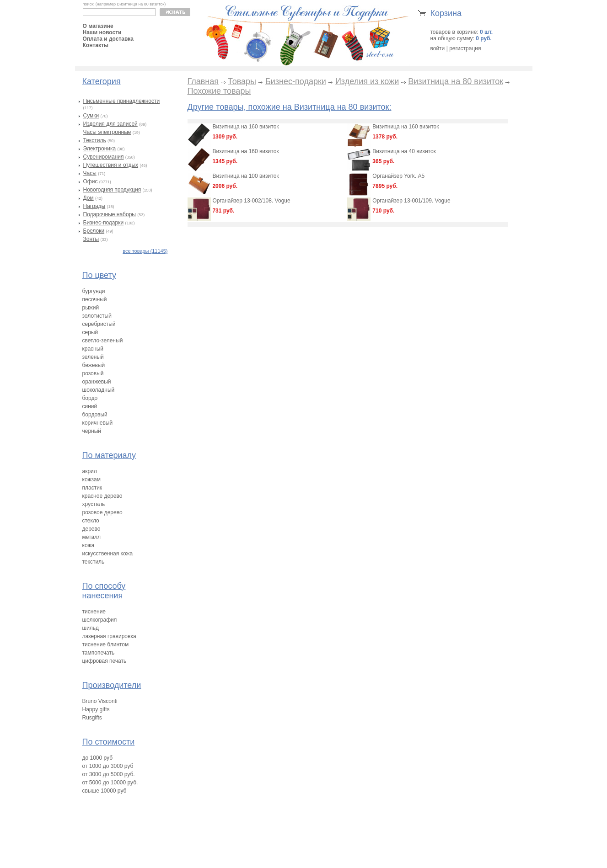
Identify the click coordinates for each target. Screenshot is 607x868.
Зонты (91, 239)
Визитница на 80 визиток (456, 81)
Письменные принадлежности (122, 101)
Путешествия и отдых (111, 165)
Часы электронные (107, 132)
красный (93, 349)
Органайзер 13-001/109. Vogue (411, 201)
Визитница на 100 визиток (245, 176)
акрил (90, 471)
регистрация (465, 48)
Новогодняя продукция (112, 190)
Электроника (100, 149)
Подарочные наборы (110, 214)
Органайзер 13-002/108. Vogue (251, 201)
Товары (242, 81)
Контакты (96, 45)
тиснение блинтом (106, 644)
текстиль (94, 562)
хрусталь (94, 504)
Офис (91, 181)
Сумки (91, 116)
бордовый (95, 415)
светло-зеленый (103, 341)
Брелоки (94, 231)
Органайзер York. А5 (398, 176)
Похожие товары (219, 91)
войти (438, 48)
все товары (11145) (145, 251)
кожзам (91, 479)
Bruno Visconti (100, 701)
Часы (90, 173)
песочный (95, 299)
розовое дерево (102, 512)
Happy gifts (96, 709)
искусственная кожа (108, 554)
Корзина (446, 13)
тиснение (94, 612)
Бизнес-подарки (104, 223)
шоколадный (99, 390)
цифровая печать (105, 661)
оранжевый (97, 382)
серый (90, 332)
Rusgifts (92, 718)
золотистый (97, 316)
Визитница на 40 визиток (404, 151)
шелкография (100, 620)
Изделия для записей (110, 124)
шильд (91, 628)
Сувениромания (104, 157)
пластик (92, 488)
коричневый (98, 423)
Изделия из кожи (367, 81)
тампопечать (99, 653)
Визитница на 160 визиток (245, 127)
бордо (90, 398)
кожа (89, 545)
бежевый (94, 365)
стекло (91, 521)
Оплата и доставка (108, 39)
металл (92, 537)
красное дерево (102, 496)
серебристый (99, 324)
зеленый (93, 357)
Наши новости (102, 32)
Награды (94, 206)
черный (92, 431)
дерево (91, 529)
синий (90, 406)
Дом (89, 198)
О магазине (98, 26)
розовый (93, 373)
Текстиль (95, 140)
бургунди (94, 291)
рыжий (91, 308)
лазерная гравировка (109, 636)
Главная (203, 81)
